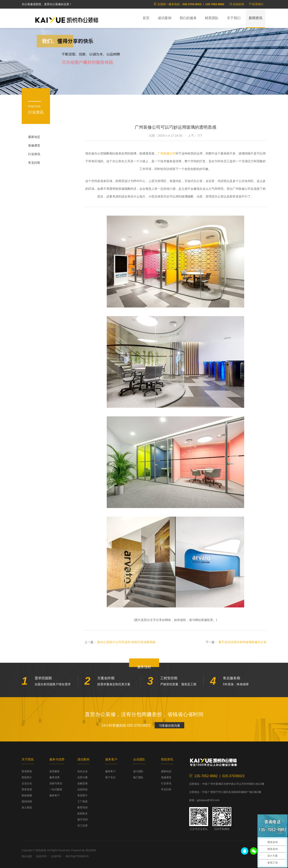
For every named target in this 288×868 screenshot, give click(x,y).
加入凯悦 (27, 808)
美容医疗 (82, 795)
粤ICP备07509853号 (77, 856)
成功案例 (165, 18)
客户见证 (110, 777)
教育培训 (82, 808)
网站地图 (27, 856)
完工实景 (82, 826)
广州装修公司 (166, 153)
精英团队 (212, 18)
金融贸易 (82, 783)
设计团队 (138, 771)
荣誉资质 (27, 789)
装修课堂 (34, 145)
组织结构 (27, 802)
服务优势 (55, 777)
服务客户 (55, 795)
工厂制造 (82, 802)
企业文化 (27, 783)
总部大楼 (82, 777)
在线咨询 (238, 4)
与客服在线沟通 (169, 726)
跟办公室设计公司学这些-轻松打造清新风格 (126, 642)
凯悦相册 (27, 795)
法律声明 (56, 856)
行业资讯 (34, 154)
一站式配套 (56, 789)
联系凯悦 (27, 771)
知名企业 (82, 771)
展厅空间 (82, 820)
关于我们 (234, 18)
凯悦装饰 (67, 20)
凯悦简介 (27, 777)
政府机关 (82, 814)
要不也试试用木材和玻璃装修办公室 (242, 642)
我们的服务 (188, 18)
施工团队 (138, 777)
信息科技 (82, 789)
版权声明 (41, 856)
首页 (146, 18)
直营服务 (55, 771)
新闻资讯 (256, 18)
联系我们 (258, 4)
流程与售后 (56, 783)
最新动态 (34, 137)
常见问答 (34, 163)
